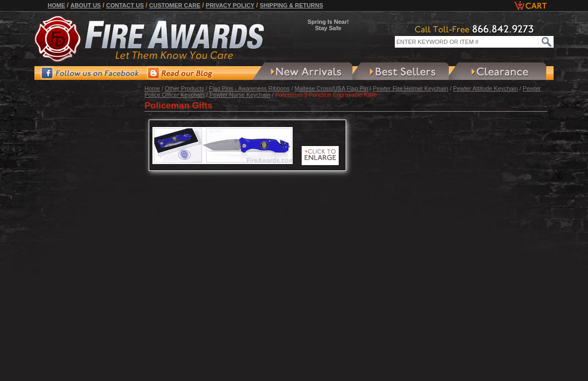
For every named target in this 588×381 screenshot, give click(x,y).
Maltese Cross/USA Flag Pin (332, 88)
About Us (85, 5)
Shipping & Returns (292, 5)
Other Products (185, 88)
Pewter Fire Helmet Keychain (410, 88)
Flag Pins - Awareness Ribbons (250, 88)
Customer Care (175, 5)
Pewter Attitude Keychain (485, 88)
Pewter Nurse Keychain (240, 95)
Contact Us (125, 5)
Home (56, 5)
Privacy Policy (230, 5)
